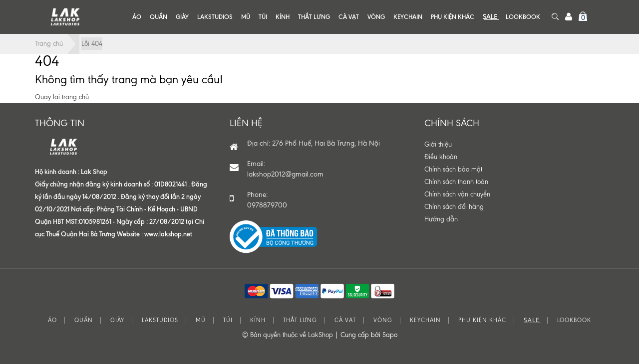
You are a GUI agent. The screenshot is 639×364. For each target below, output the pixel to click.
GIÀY (182, 17)
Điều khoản (441, 157)
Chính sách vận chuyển (457, 194)
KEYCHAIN (408, 17)
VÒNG (376, 17)
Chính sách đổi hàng (454, 207)
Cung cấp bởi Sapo (369, 335)
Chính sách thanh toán (456, 182)
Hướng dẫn (441, 219)
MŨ (246, 17)
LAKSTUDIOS (215, 17)
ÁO (137, 17)
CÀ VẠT (349, 17)
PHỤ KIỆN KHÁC (453, 17)
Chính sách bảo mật (453, 169)
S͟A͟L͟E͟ (490, 17)
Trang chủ (49, 44)
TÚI (263, 17)
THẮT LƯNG (314, 17)
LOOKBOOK (523, 17)
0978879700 (267, 205)
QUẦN (159, 17)
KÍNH (283, 17)
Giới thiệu (438, 144)
